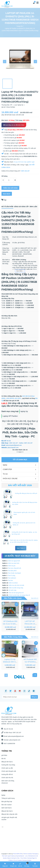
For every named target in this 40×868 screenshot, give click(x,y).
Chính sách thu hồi (7, 779)
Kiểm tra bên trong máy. (16, 588)
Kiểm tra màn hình (14, 563)
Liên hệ (20, 864)
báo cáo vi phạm (7, 806)
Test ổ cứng (12, 575)
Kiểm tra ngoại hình (14, 561)
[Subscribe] (25, 697)
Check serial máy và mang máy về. (19, 595)
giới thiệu (4, 757)
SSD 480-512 (26, 396)
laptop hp (24, 411)
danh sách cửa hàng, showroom (8, 784)
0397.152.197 (15, 733)
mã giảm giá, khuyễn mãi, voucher (9, 820)
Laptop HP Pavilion (10, 416)
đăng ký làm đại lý (7, 763)
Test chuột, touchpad (14, 573)
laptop (5, 465)
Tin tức (5, 474)
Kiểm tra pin (12, 566)
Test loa (10, 580)
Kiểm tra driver (13, 583)
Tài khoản (35, 864)
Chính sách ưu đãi (7, 770)
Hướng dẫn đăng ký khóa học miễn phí (26, 493)
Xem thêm (20, 271)
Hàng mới (5, 864)
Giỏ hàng (27, 864)
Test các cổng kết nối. (15, 568)
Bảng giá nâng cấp (21, 207)
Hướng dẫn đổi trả (7, 776)
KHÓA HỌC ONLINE (10, 479)
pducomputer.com (13, 740)
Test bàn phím (12, 571)
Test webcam (12, 578)
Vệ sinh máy (13, 590)
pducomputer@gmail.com (14, 736)
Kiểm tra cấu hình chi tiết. (17, 585)
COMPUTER (7, 469)
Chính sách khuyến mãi (9, 773)
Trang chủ (20, 26)
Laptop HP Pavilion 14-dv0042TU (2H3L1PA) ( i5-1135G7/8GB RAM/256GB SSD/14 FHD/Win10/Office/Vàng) (20, 29)
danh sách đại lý (6, 810)
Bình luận (33, 207)
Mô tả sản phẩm (7, 207)
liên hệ (3, 760)
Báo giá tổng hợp (7, 803)
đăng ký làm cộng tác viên (9, 816)
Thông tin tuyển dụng (8, 800)
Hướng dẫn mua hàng (8, 767)
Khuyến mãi (13, 864)
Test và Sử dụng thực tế (16, 593)
